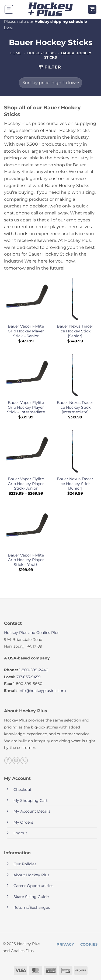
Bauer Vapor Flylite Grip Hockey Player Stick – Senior (26, 331)
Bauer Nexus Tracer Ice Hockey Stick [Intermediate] (75, 407)
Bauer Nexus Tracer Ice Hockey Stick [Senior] (75, 331)
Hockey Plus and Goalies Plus (32, 633)
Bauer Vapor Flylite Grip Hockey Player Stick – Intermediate (26, 407)
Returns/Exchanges (32, 907)
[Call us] (24, 760)
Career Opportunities (33, 886)
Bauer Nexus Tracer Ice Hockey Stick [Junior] (75, 484)
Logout (20, 833)
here (8, 27)
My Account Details (32, 811)
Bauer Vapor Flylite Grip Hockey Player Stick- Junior (26, 484)
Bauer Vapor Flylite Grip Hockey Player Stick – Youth (26, 560)
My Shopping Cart (31, 800)
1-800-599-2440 (34, 670)
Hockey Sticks (41, 53)
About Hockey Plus (31, 875)
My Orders (23, 822)
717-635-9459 (29, 677)
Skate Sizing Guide (31, 897)
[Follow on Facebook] (8, 760)
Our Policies (25, 864)
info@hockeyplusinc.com (42, 691)
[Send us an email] (16, 760)
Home (15, 53)
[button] (9, 9)
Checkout (22, 789)
